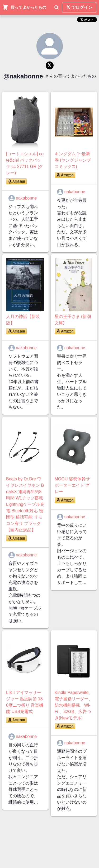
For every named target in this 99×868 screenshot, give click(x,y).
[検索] (56, 7)
